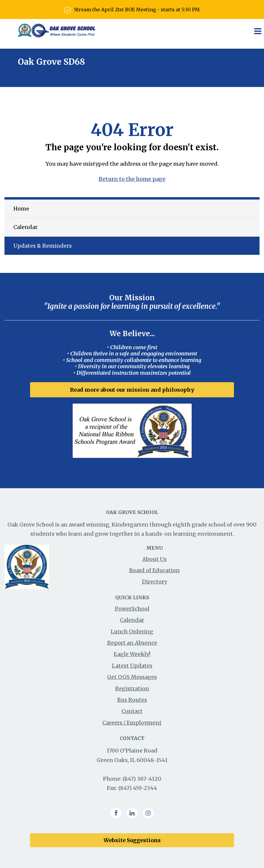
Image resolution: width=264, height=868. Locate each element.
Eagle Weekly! (132, 654)
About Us (154, 559)
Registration (132, 688)
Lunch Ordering (132, 631)
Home (21, 209)
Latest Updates (132, 666)
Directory (154, 582)
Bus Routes (132, 700)
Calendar (25, 227)
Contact (132, 711)
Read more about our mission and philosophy (132, 390)
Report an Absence (132, 643)
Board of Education (154, 570)
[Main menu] (257, 31)
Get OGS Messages (132, 677)
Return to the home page (132, 179)
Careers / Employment (132, 723)
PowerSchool (132, 609)
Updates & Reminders (43, 246)
